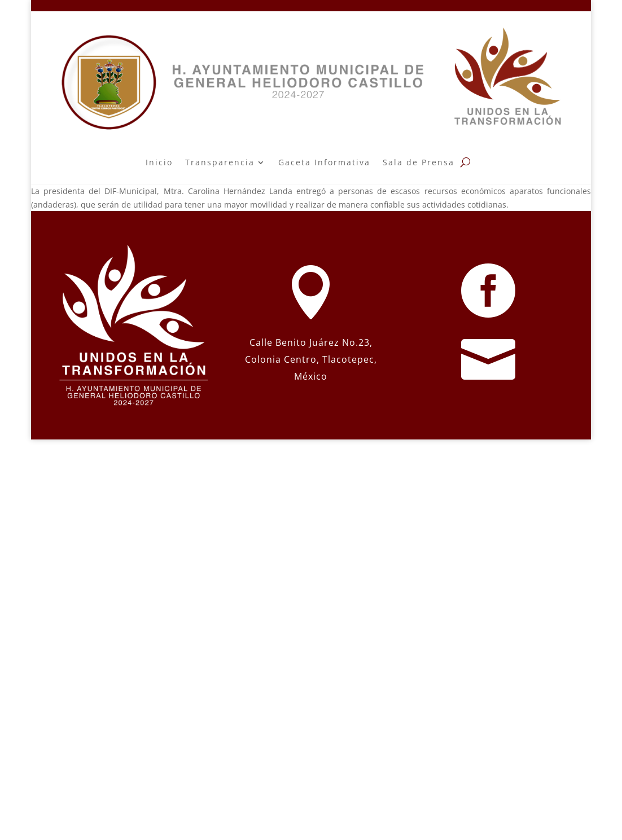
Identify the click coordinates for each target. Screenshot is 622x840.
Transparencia (220, 162)
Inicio (159, 162)
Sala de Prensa (419, 162)
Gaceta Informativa (324, 162)
